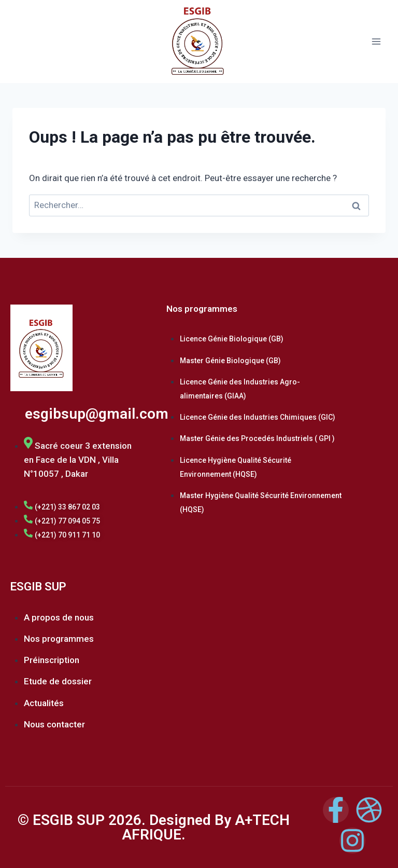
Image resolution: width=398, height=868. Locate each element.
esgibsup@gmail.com (97, 414)
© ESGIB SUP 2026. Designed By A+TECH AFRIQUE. (154, 827)
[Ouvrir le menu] (376, 41)
